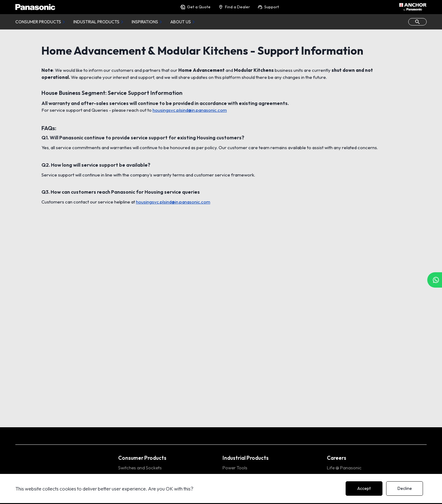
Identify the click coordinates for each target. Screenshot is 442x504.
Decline (405, 488)
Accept (364, 488)
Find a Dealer (234, 7)
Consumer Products (38, 22)
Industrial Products (96, 22)
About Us (181, 22)
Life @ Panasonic (344, 468)
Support (268, 7)
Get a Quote (195, 7)
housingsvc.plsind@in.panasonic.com (190, 110)
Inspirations (145, 22)
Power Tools (235, 468)
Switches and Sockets (140, 468)
